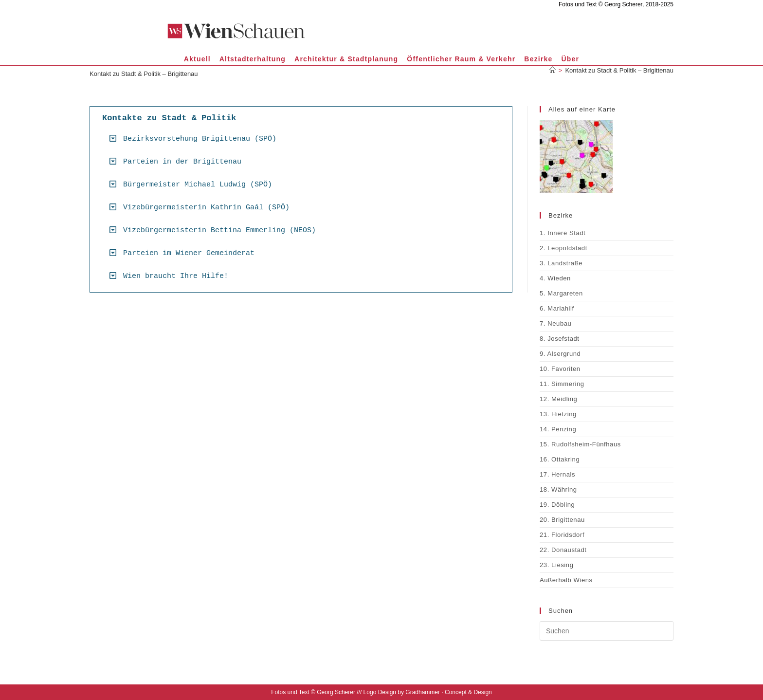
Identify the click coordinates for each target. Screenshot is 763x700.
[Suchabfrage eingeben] (607, 631)
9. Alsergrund (560, 354)
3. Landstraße (561, 263)
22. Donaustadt (563, 550)
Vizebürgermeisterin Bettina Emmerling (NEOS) (219, 230)
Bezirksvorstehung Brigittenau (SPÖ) (200, 139)
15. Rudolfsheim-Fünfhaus (580, 444)
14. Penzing (558, 429)
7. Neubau (555, 323)
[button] (305, 138)
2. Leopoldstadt (563, 248)
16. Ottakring (560, 459)
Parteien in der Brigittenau (182, 162)
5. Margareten (561, 293)
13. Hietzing (558, 414)
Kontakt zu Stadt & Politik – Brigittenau (619, 70)
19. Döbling (557, 505)
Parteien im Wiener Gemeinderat (189, 253)
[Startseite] (553, 70)
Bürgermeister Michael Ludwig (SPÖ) (198, 185)
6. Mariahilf (557, 308)
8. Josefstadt (560, 339)
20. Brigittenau (562, 520)
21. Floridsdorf (562, 535)
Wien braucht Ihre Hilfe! (176, 276)
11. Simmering (562, 384)
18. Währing (558, 489)
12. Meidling (558, 399)
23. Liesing (556, 565)
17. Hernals (557, 474)
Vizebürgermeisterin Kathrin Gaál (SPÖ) (206, 208)
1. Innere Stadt (563, 233)
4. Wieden (555, 278)
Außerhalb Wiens (566, 580)
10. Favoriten (560, 369)
